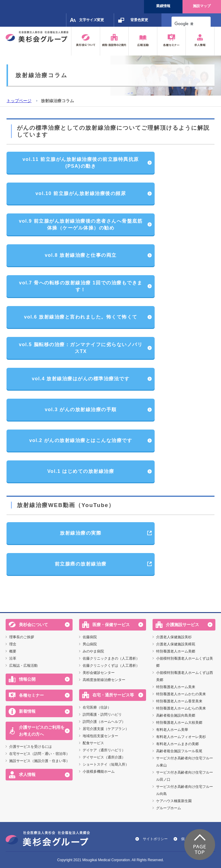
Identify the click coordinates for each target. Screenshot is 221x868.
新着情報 (27, 711)
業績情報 (163, 6)
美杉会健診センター (99, 673)
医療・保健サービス (111, 625)
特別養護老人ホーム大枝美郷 (179, 723)
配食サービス (93, 743)
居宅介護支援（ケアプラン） (106, 729)
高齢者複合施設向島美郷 (176, 715)
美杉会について (33, 625)
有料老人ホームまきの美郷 (177, 744)
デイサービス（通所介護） (104, 757)
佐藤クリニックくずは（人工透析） (111, 666)
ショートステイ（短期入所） (106, 764)
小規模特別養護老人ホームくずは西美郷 (185, 676)
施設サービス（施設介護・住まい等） (39, 761)
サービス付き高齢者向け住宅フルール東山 (185, 762)
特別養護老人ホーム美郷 (176, 651)
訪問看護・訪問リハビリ (102, 715)
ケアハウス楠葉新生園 (174, 801)
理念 (13, 644)
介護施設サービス (182, 625)
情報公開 (27, 679)
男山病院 (90, 644)
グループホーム (169, 808)
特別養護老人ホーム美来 (176, 687)
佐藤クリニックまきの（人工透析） (111, 658)
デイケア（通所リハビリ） (104, 750)
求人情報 (27, 774)
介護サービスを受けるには (31, 747)
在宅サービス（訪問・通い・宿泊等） (39, 754)
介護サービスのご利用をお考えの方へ (42, 731)
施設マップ (202, 6)
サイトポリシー (155, 839)
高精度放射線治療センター (104, 680)
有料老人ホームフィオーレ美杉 (181, 737)
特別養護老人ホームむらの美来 (181, 708)
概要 (13, 651)
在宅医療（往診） (97, 707)
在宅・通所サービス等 (113, 695)
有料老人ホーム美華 (172, 730)
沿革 (13, 658)
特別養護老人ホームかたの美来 (181, 694)
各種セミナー (31, 695)
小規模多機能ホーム (99, 772)
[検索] (184, 24)
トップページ (19, 101)
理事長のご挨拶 (22, 637)
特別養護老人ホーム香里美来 (179, 701)
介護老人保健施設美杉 (174, 637)
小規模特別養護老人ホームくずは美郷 (185, 662)
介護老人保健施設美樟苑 (176, 644)
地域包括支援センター (100, 736)
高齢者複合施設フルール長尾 (179, 751)
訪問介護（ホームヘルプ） (104, 722)
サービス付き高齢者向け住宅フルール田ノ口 (185, 776)
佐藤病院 (90, 637)
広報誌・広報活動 (23, 666)
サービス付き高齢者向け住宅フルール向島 (185, 790)
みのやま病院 (93, 651)
